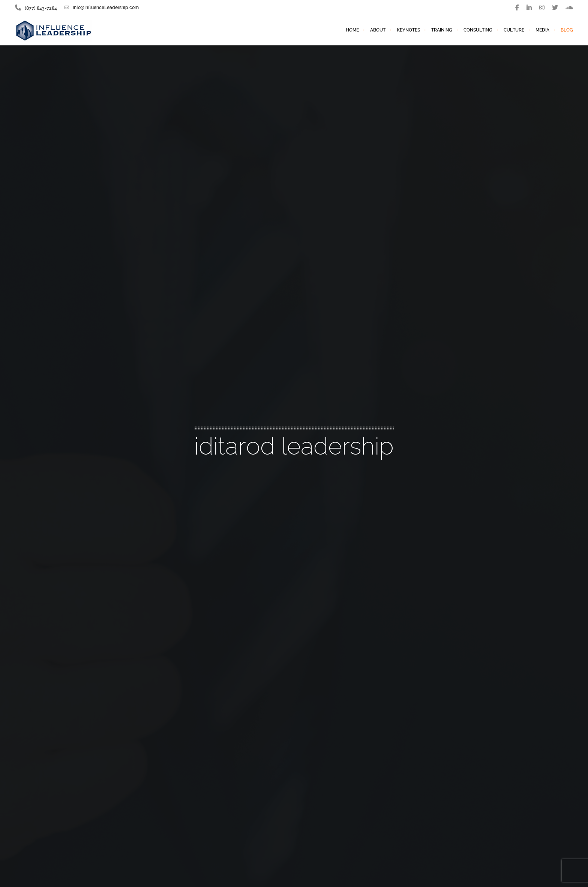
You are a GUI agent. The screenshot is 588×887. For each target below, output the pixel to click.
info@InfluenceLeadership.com (102, 8)
